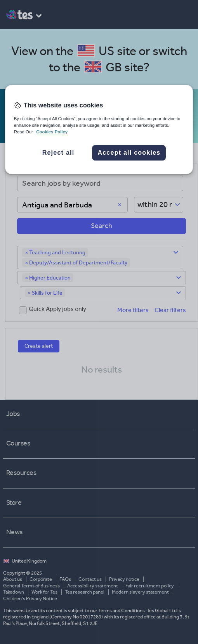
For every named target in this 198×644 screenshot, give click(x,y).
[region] (99, 129)
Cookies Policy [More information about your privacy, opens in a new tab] (52, 132)
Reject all (58, 153)
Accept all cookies (129, 153)
